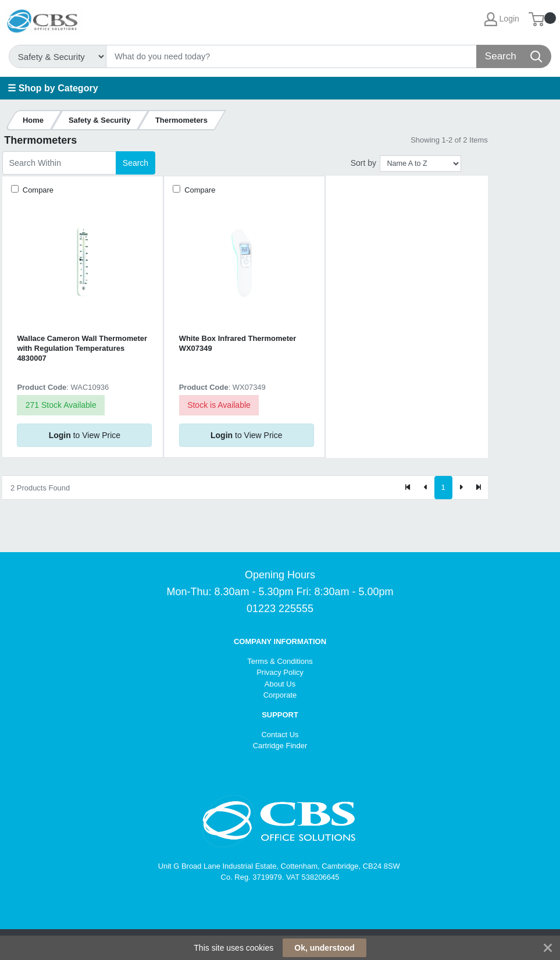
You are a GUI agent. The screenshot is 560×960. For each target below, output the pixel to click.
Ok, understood (324, 948)
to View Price (85, 435)
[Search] (292, 56)
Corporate (280, 695)
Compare (37, 190)
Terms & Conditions (280, 661)
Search (135, 163)
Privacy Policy (280, 672)
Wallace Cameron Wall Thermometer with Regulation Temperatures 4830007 (82, 349)
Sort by (363, 163)
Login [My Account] (502, 19)
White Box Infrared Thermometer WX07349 (238, 343)
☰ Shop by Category (53, 88)
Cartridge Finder (280, 746)
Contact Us (280, 735)
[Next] (461, 488)
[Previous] (426, 488)
